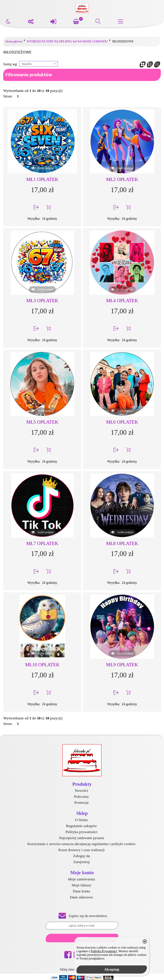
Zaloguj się (81, 856)
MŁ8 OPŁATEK (122, 543)
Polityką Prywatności (104, 951)
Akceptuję (112, 969)
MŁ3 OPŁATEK (42, 301)
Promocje (81, 802)
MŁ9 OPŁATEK (122, 665)
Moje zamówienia (81, 879)
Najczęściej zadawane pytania (81, 838)
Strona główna (14, 41)
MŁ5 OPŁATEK (42, 422)
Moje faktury (81, 885)
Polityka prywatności (81, 832)
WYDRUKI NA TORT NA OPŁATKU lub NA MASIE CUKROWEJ (67, 41)
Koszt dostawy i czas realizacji (81, 850)
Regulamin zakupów (81, 826)
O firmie (81, 820)
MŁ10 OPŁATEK (42, 665)
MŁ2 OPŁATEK (122, 179)
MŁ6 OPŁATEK (122, 422)
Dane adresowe (82, 897)
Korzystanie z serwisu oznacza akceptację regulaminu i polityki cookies (81, 844)
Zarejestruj (81, 862)
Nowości (81, 790)
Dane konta (81, 891)
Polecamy (81, 796)
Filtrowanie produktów (29, 75)
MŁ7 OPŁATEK (42, 543)
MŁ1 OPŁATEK (42, 179)
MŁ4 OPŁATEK (122, 301)
